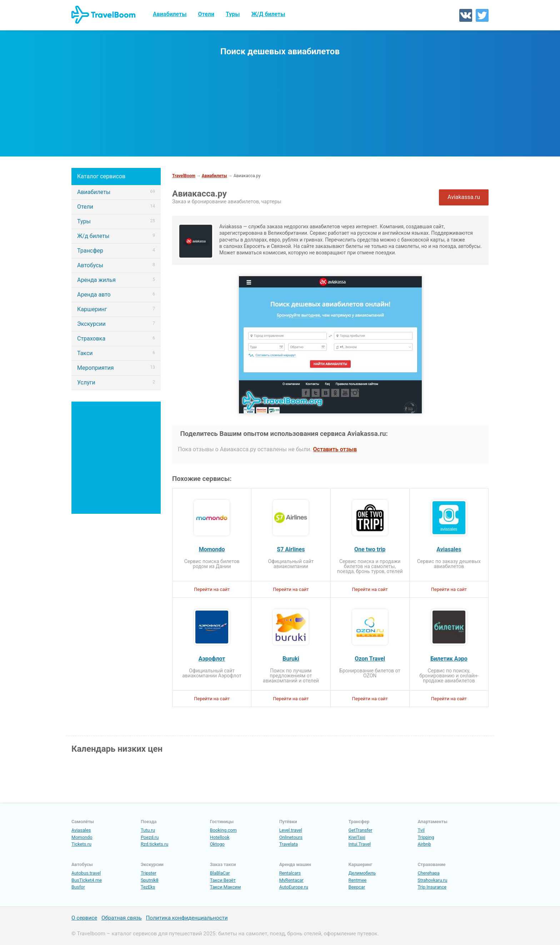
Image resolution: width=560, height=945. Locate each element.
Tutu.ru (148, 830)
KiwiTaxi (357, 837)
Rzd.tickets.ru (154, 844)
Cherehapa (428, 873)
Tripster (149, 873)
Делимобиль (362, 873)
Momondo (212, 549)
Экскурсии (116, 324)
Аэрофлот (212, 659)
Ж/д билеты (116, 236)
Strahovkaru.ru (432, 880)
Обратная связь (122, 918)
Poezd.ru (150, 837)
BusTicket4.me (87, 880)
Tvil (421, 830)
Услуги (116, 382)
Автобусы (116, 265)
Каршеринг (116, 309)
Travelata (289, 844)
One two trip (370, 549)
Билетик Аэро (449, 659)
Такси (116, 353)
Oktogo (217, 844)
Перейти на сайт (212, 589)
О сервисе (84, 918)
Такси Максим (226, 887)
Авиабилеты (170, 14)
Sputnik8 (150, 880)
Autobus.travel (86, 873)
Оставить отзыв (335, 449)
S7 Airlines (291, 549)
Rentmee (358, 880)
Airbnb (424, 844)
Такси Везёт (223, 880)
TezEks (148, 887)
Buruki (291, 659)
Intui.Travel (360, 844)
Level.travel (291, 830)
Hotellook (220, 837)
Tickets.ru (81, 844)
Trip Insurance (432, 887)
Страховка (116, 339)
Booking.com (223, 830)
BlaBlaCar (220, 873)
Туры (233, 14)
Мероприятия (116, 368)
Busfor (78, 887)
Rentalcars (290, 873)
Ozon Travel (370, 659)
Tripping (426, 837)
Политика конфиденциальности (187, 918)
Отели (206, 14)
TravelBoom (184, 176)
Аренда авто (116, 295)
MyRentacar (291, 880)
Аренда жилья (116, 280)
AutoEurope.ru (294, 887)
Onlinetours (291, 837)
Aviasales (449, 549)
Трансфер (116, 251)
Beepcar (357, 887)
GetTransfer (361, 830)
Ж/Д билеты (268, 14)
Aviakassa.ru (464, 197)
